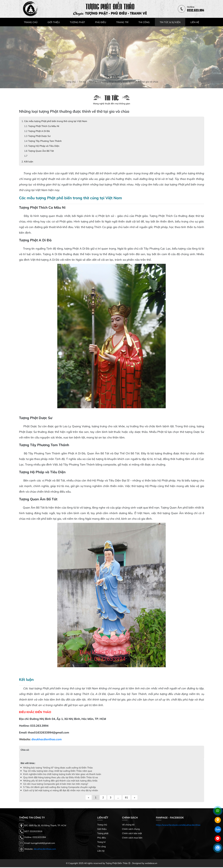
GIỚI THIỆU (54, 23)
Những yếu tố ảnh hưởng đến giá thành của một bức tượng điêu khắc (60, 781)
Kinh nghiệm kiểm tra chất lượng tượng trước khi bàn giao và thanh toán (62, 775)
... (118, 798)
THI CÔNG (144, 23)
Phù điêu (102, 838)
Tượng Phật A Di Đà (39, 132)
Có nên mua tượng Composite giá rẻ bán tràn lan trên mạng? (56, 785)
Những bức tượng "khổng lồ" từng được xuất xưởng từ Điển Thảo (58, 768)
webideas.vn (151, 864)
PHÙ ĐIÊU (101, 23)
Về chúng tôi (128, 825)
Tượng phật (103, 834)
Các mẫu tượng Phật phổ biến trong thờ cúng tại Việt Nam (56, 122)
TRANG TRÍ (122, 23)
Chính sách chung (131, 830)
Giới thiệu (102, 830)
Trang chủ (102, 825)
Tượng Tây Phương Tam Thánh (45, 142)
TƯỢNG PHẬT (77, 23)
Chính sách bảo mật (132, 834)
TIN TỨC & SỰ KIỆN (170, 23)
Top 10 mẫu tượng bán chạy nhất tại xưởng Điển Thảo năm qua (58, 772)
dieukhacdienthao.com (47, 740)
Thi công (101, 847)
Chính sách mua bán (132, 838)
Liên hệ (101, 852)
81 (127, 798)
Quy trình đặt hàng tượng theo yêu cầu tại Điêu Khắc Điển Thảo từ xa (61, 778)
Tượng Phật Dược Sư (39, 137)
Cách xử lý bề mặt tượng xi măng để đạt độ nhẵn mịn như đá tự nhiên (61, 791)
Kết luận (29, 162)
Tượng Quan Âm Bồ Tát (41, 152)
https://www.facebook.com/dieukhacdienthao (178, 826)
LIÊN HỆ (195, 23)
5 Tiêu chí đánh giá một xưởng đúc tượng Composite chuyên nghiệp (60, 788)
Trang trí (101, 843)
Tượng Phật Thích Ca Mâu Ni (44, 127)
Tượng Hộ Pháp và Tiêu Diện (44, 147)
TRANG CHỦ (31, 23)
